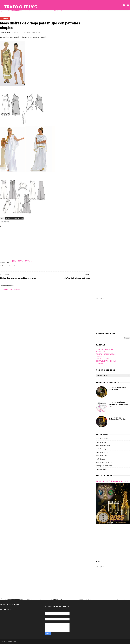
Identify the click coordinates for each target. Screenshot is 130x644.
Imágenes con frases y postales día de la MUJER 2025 (118, 404)
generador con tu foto (105, 462)
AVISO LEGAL (101, 352)
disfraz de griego (18, 218)
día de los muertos (104, 446)
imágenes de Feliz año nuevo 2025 (112, 481)
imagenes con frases (105, 466)
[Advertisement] (45, 244)
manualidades (102, 469)
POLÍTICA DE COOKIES (105, 350)
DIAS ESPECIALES (103, 359)
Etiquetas (99, 363)
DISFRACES (5, 18)
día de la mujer (102, 442)
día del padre (102, 459)
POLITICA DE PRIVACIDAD (106, 354)
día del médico (102, 456)
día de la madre (103, 439)
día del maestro (103, 452)
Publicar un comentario (11, 289)
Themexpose (12, 641)
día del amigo (102, 449)
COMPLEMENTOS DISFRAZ (106, 361)
